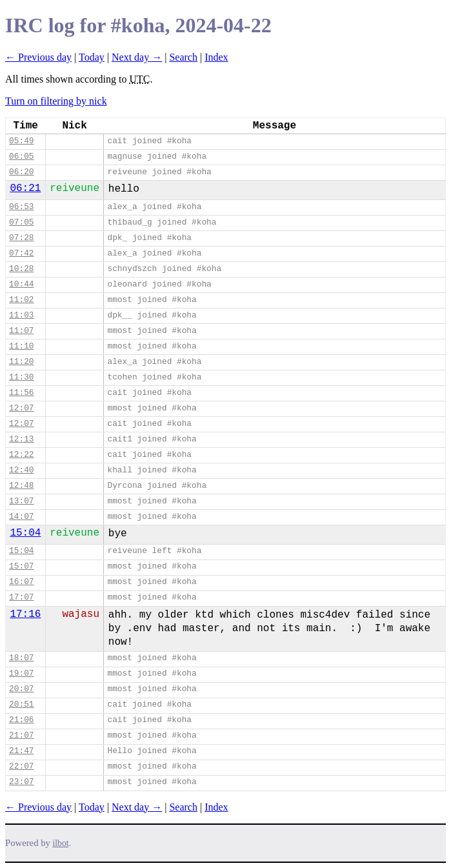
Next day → (137, 57)
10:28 (21, 269)
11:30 (21, 377)
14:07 (21, 517)
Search (183, 57)
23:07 (21, 782)
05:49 (21, 141)
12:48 (21, 486)
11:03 (21, 315)
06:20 (21, 172)
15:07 (21, 566)
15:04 (25, 533)
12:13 (21, 439)
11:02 (21, 300)
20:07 (21, 689)
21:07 (21, 735)
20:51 (21, 704)
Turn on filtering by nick (56, 101)
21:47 (21, 751)
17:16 (25, 614)
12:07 (21, 408)
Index (216, 57)
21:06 (21, 720)
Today (92, 57)
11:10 (21, 346)
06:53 (21, 207)
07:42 (21, 253)
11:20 (21, 362)
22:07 (21, 766)
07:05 (21, 222)
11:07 (21, 331)
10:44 (21, 284)
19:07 (21, 673)
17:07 (21, 597)
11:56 (21, 393)
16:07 (21, 582)
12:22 (21, 455)
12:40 (21, 470)
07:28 (21, 238)
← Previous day (38, 57)
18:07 (21, 658)
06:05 (21, 156)
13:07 (21, 501)
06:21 (25, 188)
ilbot (61, 843)
